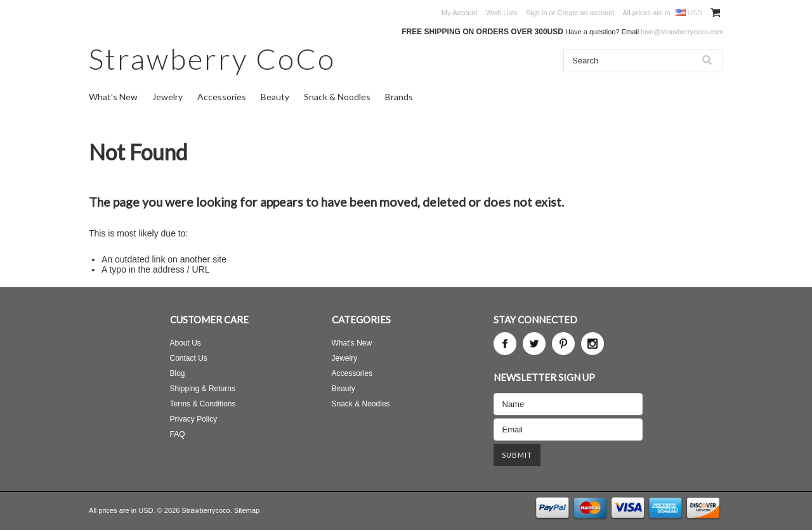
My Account (460, 13)
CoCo (212, 59)
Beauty (275, 97)
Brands (399, 97)
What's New (113, 97)
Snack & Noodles (337, 97)
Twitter (534, 344)
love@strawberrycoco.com (682, 32)
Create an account (586, 13)
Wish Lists (502, 13)
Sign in (537, 13)
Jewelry (167, 97)
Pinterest (563, 344)
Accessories (222, 97)
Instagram (593, 344)
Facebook (505, 344)
